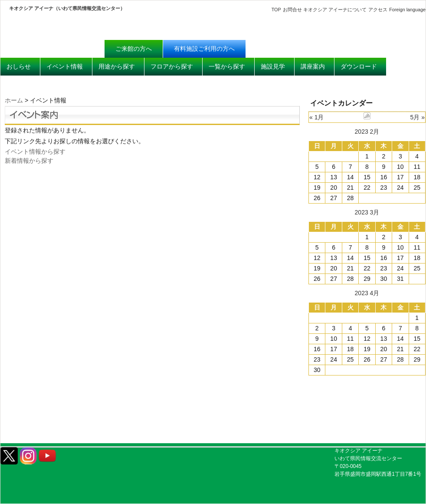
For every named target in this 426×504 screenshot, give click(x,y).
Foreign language (407, 10)
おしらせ (19, 66)
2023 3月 (367, 212)
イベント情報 (65, 66)
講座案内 (313, 66)
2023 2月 (367, 132)
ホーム (14, 100)
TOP (276, 10)
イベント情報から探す (35, 152)
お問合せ (292, 10)
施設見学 (273, 66)
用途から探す (117, 66)
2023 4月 (367, 293)
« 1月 (316, 117)
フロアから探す (172, 66)
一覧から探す (227, 66)
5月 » (418, 117)
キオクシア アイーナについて (335, 10)
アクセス (378, 10)
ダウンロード (359, 66)
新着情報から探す (29, 161)
